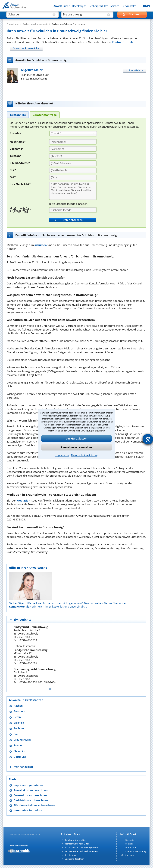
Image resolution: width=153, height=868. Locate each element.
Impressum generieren (28, 785)
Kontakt (129, 844)
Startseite (130, 840)
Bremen (18, 745)
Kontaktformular (123, 42)
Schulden (41, 245)
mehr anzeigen (23, 767)
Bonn (17, 734)
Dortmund (20, 757)
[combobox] (73, 134)
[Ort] (73, 177)
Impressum (62, 455)
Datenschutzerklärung (85, 455)
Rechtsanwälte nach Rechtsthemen (81, 851)
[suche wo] (84, 16)
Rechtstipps (79, 6)
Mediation (23, 500)
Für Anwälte (129, 6)
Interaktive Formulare (28, 810)
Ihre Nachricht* (20, 184)
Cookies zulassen (77, 439)
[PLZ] (73, 170)
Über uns (129, 855)
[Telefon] (73, 156)
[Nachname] (73, 142)
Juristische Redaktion (74, 859)
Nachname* (18, 142)
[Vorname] (73, 149)
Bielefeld (19, 723)
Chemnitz (19, 751)
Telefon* (15, 156)
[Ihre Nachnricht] (73, 191)
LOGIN (146, 6)
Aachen (18, 706)
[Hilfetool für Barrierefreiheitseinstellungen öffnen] (148, 439)
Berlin (17, 717)
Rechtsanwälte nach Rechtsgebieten (81, 847)
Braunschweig (22, 740)
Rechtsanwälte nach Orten (77, 844)
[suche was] (30, 16)
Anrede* (15, 133)
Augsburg (19, 711)
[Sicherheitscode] (73, 210)
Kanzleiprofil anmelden (75, 840)
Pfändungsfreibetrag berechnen (34, 805)
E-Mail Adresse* (20, 163)
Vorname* (17, 149)
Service (115, 6)
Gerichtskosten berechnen (31, 800)
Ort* (13, 177)
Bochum (19, 728)
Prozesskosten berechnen (30, 795)
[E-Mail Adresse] (73, 163)
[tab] (26, 48)
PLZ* (13, 170)
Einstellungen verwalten (76, 447)
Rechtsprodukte (98, 6)
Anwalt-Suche (62, 6)
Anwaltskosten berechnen (31, 790)
